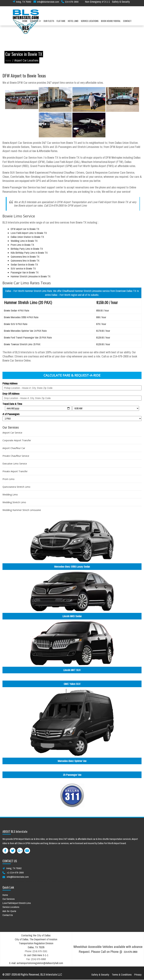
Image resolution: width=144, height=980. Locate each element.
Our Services (9, 899)
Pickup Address (10, 383)
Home (8, 60)
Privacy (138, 975)
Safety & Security (121, 4)
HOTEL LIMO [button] (73, 23)
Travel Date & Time (12, 404)
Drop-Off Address (11, 394)
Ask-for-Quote (9, 911)
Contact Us (8, 915)
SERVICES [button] (35, 23)
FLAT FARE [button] (61, 23)
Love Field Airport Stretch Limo (17, 903)
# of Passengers (11, 414)
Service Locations (11, 907)
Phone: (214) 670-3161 (36, 951)
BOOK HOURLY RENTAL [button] (111, 23)
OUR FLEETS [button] (49, 23)
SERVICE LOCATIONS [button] (90, 23)
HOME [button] (25, 23)
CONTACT (127, 23)
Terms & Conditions (122, 975)
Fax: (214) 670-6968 (36, 959)
